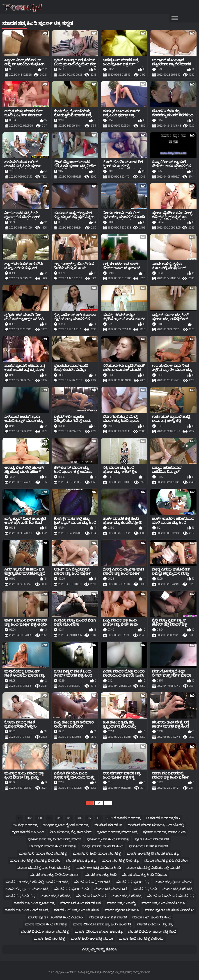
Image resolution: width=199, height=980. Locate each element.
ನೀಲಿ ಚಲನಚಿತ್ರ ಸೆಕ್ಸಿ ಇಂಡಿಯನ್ (71, 832)
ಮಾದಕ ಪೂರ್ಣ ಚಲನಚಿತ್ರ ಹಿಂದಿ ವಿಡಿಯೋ (56, 917)
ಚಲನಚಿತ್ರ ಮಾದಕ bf (108, 825)
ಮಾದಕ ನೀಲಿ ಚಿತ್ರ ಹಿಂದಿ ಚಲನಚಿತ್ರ (77, 910)
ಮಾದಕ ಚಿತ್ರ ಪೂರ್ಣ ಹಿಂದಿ (71, 889)
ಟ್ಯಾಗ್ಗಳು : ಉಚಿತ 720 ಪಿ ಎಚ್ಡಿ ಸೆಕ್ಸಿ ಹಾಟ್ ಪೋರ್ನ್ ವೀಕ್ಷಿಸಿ (85, 972)
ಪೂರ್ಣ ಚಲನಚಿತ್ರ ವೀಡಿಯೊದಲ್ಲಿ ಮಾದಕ (55, 839)
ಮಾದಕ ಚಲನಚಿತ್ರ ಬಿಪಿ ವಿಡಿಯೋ (166, 861)
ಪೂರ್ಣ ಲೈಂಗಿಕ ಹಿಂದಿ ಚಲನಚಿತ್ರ (108, 839)
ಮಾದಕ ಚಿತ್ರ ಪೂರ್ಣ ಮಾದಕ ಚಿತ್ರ (27, 889)
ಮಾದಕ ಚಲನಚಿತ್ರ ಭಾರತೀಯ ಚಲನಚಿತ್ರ (44, 868)
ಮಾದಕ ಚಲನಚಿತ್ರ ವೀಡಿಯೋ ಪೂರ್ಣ (55, 875)
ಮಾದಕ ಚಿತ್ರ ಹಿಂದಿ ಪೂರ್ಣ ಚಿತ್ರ (34, 903)
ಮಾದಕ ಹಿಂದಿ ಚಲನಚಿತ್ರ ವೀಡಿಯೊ (141, 939)
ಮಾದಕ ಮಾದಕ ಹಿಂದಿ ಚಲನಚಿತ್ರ (46, 924)
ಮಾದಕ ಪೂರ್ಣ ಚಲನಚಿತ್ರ (122, 910)
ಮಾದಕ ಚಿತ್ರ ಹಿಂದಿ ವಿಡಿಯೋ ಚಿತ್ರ (163, 903)
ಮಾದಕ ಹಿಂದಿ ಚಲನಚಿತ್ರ (49, 939)
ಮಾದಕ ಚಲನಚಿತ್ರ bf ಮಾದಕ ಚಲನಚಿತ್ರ (153, 854)
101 (19, 818)
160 (99, 818)
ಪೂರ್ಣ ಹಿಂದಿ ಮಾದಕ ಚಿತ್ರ (152, 839)
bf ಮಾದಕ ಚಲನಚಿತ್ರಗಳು (163, 818)
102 (29, 818)
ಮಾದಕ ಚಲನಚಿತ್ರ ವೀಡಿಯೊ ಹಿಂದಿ (98, 868)
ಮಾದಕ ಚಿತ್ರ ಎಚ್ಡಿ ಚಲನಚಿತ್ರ (92, 882)
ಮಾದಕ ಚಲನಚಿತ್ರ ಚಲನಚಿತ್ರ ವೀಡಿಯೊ (35, 861)
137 (89, 818)
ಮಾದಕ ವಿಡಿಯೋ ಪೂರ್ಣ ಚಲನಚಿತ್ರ (45, 932)
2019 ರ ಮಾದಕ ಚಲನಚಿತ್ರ (124, 818)
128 (69, 818)
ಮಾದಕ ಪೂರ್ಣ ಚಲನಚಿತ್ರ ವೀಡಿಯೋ (169, 910)
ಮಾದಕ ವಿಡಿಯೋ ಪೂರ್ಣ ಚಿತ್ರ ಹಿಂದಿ (152, 932)
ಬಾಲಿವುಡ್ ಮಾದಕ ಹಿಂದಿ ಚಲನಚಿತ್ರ (53, 846)
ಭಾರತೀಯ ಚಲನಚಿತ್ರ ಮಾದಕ (148, 846)
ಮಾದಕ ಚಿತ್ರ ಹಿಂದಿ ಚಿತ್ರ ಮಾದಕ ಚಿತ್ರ (171, 896)
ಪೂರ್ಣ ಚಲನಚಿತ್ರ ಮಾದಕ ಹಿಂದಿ (164, 832)
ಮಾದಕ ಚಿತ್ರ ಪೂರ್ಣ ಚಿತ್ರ (133, 882)
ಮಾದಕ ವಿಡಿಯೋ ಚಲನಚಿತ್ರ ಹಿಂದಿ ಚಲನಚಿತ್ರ (102, 924)
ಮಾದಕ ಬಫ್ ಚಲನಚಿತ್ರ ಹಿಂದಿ (152, 917)
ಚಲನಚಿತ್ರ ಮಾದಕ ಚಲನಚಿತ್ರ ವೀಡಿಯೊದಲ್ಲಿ (156, 825)
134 (79, 818)
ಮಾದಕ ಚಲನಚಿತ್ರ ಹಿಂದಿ (101, 875)
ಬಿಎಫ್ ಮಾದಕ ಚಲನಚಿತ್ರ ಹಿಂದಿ (102, 846)
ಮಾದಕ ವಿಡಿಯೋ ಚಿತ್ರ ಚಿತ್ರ (155, 924)
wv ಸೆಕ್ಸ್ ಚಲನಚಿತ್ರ (25, 825)
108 (40, 818)
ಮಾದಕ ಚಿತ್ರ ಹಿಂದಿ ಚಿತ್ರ (177, 889)
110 (49, 818)
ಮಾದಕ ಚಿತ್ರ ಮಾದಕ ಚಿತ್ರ (111, 889)
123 (59, 818)
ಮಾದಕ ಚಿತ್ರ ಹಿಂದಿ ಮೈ (121, 903)
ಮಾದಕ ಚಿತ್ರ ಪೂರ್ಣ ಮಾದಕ (173, 882)
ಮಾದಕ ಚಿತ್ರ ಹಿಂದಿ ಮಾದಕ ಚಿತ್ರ (81, 903)
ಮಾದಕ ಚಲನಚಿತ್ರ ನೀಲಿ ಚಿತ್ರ (120, 861)
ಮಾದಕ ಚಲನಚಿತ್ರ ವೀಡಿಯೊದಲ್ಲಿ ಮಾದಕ (153, 868)
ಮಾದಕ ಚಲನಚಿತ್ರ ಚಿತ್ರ (81, 861)
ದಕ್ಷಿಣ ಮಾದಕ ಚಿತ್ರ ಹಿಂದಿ (28, 832)
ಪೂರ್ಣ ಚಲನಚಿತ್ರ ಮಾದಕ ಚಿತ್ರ (117, 832)
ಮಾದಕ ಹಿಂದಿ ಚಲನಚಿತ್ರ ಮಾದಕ (92, 939)
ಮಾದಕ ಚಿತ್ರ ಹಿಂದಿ (145, 889)
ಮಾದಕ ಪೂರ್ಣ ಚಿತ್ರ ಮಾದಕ (108, 917)
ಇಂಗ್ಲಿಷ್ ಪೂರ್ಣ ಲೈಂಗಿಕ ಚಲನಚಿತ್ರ (66, 825)
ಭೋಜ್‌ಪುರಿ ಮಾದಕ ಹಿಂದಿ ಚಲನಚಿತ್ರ (43, 854)
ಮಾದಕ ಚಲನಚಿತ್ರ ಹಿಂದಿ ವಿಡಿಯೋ (145, 875)
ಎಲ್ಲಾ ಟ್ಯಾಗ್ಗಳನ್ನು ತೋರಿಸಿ (99, 949)
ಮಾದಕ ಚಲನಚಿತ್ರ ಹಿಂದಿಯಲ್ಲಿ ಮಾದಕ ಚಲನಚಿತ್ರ (37, 882)
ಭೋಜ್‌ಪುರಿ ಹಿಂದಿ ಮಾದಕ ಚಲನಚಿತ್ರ (97, 854)
